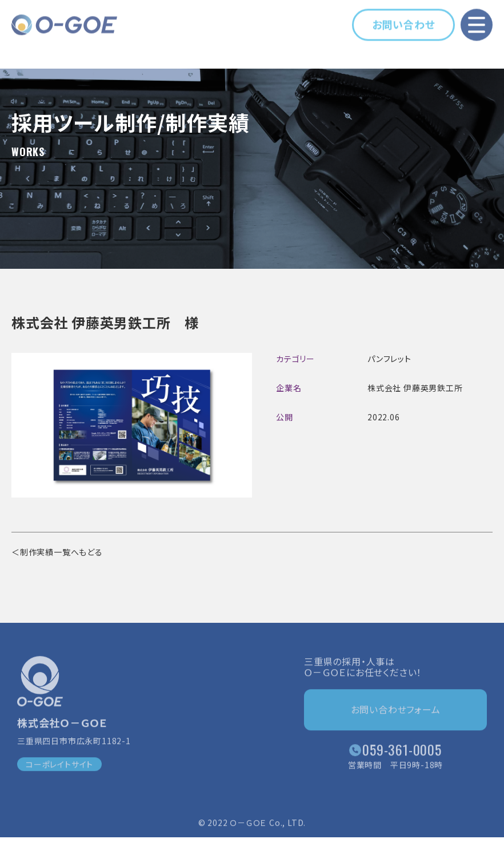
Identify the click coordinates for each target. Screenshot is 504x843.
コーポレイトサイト (59, 767)
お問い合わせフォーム (396, 712)
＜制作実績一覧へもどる (57, 552)
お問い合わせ (404, 23)
